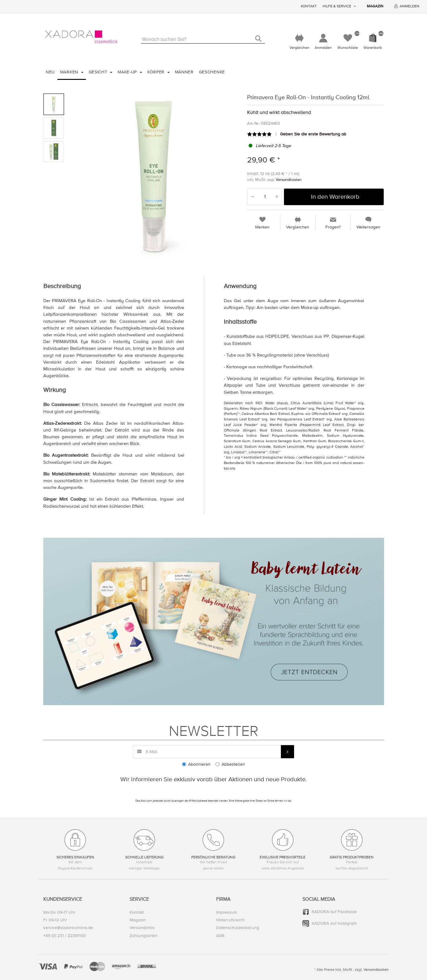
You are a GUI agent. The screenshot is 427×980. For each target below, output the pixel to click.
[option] (154, 176)
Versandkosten (289, 180)
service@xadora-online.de (68, 928)
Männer (184, 72)
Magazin (375, 6)
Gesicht (99, 72)
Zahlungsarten (144, 936)
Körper (157, 72)
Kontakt (309, 6)
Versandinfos (142, 928)
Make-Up (128, 72)
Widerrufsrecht (230, 920)
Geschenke (212, 72)
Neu (50, 72)
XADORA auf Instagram (334, 923)
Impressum (227, 912)
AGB (220, 936)
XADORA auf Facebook (334, 912)
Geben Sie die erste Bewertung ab (313, 134)
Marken (70, 72)
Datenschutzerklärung (238, 928)
